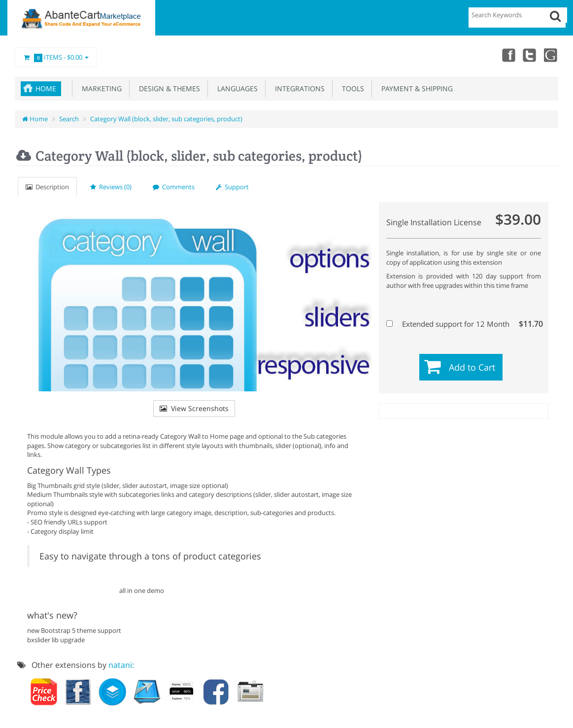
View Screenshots (194, 408)
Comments (174, 187)
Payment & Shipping (415, 88)
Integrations (298, 88)
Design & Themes (168, 88)
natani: (121, 665)
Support (232, 187)
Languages (236, 88)
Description (47, 187)
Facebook (508, 55)
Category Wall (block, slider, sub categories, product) (166, 119)
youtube (551, 55)
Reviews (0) (111, 187)
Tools (351, 88)
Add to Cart (472, 367)
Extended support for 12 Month (462, 324)
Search (69, 119)
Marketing (100, 88)
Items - (56, 58)
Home (46, 88)
